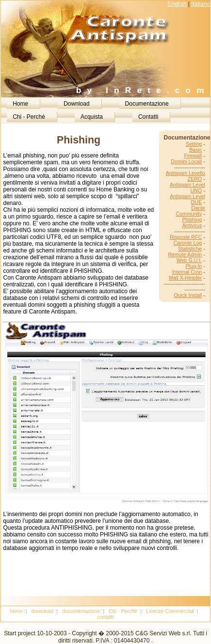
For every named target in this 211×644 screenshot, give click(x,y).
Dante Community (190, 211)
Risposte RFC (186, 237)
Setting (194, 144)
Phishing (192, 220)
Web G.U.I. (189, 260)
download (43, 611)
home (16, 611)
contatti (105, 617)
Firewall (193, 156)
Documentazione (147, 104)
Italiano (201, 4)
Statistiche (190, 249)
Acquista (92, 117)
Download (76, 104)
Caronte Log (188, 243)
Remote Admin (185, 254)
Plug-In (194, 266)
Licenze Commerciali (170, 611)
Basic (195, 150)
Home (20, 104)
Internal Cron (187, 272)
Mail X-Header (185, 278)
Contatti (148, 117)
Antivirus (192, 225)
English (177, 4)
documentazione (81, 611)
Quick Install (188, 295)
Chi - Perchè (29, 117)
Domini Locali (186, 161)
